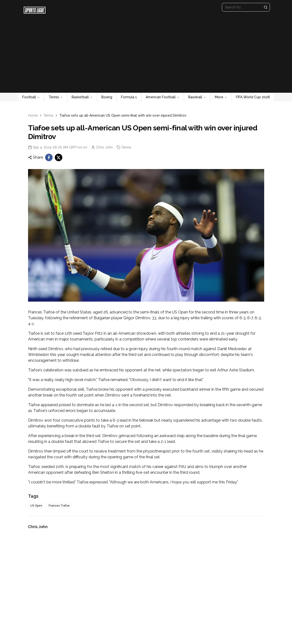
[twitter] (59, 157)
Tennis (56, 97)
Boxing (107, 97)
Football (31, 97)
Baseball (197, 97)
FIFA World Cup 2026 (253, 97)
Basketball (82, 97)
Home (33, 115)
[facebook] (49, 157)
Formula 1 (129, 97)
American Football (163, 97)
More (221, 97)
